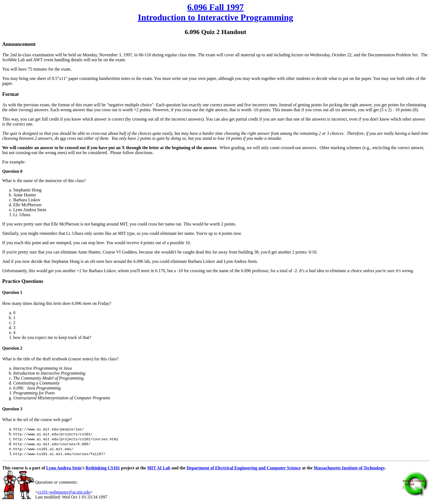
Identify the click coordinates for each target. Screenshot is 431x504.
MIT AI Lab (159, 468)
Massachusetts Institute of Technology (349, 468)
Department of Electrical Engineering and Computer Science (244, 468)
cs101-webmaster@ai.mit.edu (64, 492)
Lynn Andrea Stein (64, 468)
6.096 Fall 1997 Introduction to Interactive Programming (216, 12)
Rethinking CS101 (103, 468)
